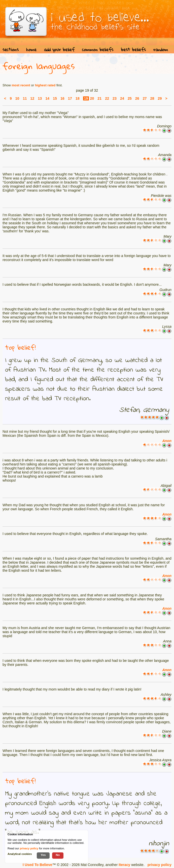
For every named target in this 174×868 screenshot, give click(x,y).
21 (99, 98)
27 (145, 98)
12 (32, 98)
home (31, 49)
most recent (21, 85)
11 (25, 98)
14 (47, 98)
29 (160, 98)
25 (130, 98)
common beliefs (98, 49)
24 (122, 98)
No (58, 855)
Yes (43, 855)
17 (70, 98)
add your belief (59, 49)
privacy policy (160, 865)
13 (40, 98)
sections (11, 49)
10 (17, 98)
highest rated (45, 85)
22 (107, 98)
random (161, 49)
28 (152, 98)
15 (55, 98)
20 (92, 98)
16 (62, 98)
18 (78, 98)
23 (115, 98)
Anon (167, 441)
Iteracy (124, 865)
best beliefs (133, 49)
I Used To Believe (37, 865)
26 (137, 98)
